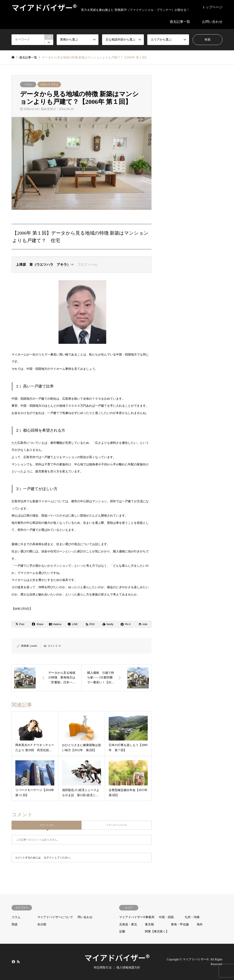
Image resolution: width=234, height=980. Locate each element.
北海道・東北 (128, 924)
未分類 (42, 924)
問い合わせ (85, 917)
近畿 (122, 931)
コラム (28, 84)
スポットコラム (49, 84)
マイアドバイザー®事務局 (137, 917)
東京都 (149, 924)
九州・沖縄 (192, 917)
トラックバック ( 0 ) (117, 825)
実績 (14, 924)
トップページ (212, 7)
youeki (34, 646)
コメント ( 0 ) (47, 825)
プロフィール (87, 265)
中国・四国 (166, 917)
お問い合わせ (212, 22)
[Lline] (73, 624)
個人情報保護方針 (128, 968)
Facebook (13, 961)
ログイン (49, 858)
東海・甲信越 (180, 924)
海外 (200, 924)
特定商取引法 (103, 968)
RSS (18, 961)
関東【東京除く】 (157, 931)
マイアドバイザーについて (55, 917)
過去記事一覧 (180, 22)
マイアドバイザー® (117, 957)
